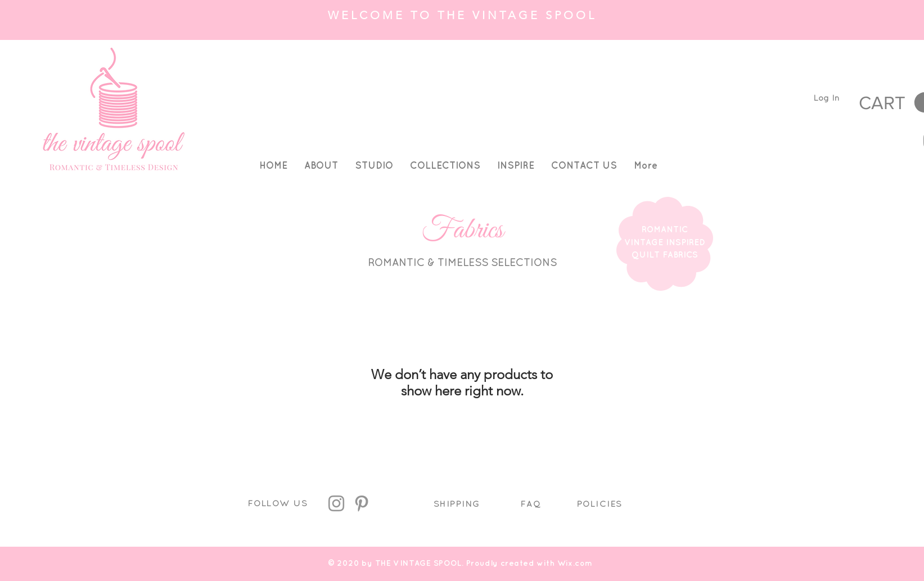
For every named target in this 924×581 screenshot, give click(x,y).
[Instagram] (336, 503)
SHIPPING (457, 504)
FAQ (531, 504)
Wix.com (575, 563)
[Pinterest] (362, 503)
